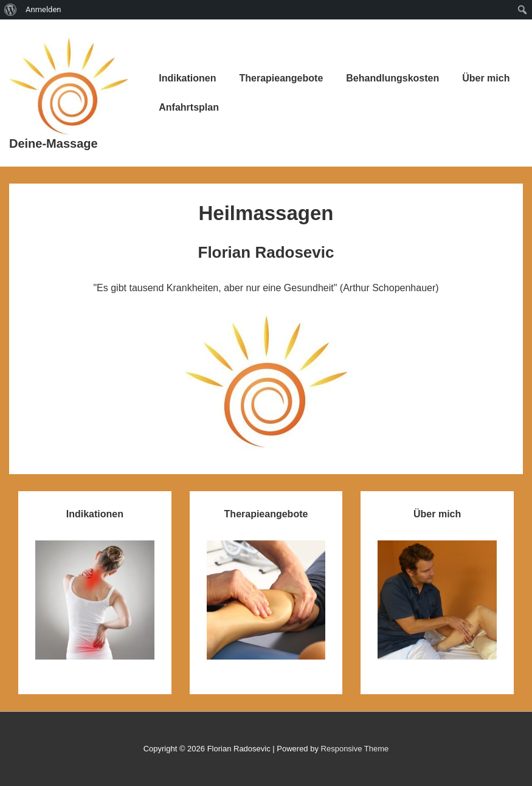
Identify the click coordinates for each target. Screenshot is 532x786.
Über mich (486, 78)
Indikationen (187, 78)
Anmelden (43, 9)
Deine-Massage (54, 143)
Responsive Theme (355, 749)
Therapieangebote (281, 78)
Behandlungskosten (392, 78)
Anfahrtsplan (189, 107)
